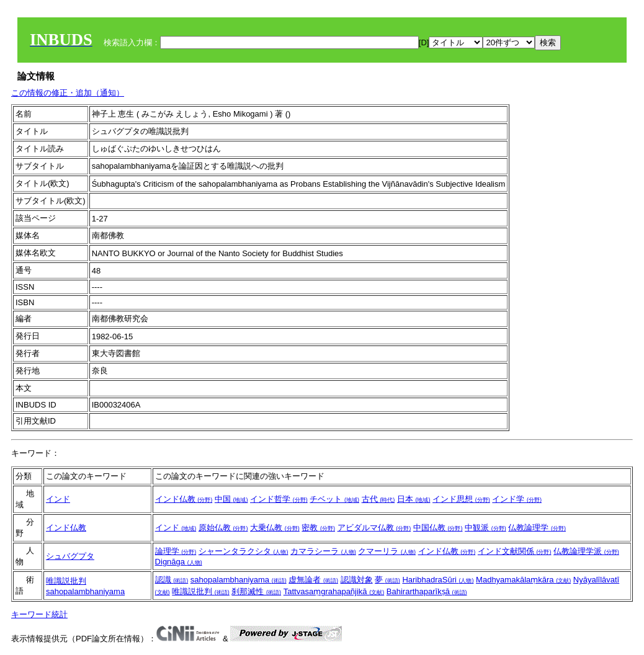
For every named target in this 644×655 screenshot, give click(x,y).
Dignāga (179, 562)
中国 (231, 499)
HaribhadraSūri (438, 580)
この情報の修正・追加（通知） (68, 93)
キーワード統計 (39, 614)
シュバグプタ (70, 556)
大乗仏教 (275, 528)
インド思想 (461, 499)
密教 (318, 528)
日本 (414, 499)
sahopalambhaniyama (85, 591)
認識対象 (357, 580)
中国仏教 (438, 528)
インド (58, 499)
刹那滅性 (256, 591)
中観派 (485, 528)
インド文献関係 (515, 551)
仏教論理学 (537, 528)
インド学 (517, 499)
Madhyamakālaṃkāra (523, 580)
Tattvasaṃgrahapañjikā (334, 591)
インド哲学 (279, 499)
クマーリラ (387, 551)
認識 (172, 580)
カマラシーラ (323, 551)
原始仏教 (223, 528)
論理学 (176, 551)
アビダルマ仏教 (374, 528)
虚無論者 (313, 580)
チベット (334, 499)
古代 (378, 499)
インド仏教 (184, 499)
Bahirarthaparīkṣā (427, 591)
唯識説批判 (66, 581)
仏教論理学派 (586, 551)
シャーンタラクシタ (244, 551)
